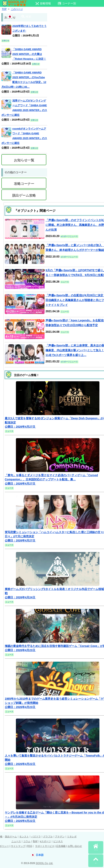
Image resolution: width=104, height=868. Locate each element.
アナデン (60, 837)
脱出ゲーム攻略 (24, 196)
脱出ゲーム (11, 837)
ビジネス (58, 841)
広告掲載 (61, 846)
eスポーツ (45, 841)
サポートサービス (45, 846)
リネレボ (72, 837)
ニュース (16, 841)
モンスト (24, 837)
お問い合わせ (75, 846)
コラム (27, 841)
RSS (30, 846)
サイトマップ (18, 846)
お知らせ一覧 (24, 160)
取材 (35, 841)
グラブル (48, 837)
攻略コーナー (24, 184)
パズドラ (36, 837)
